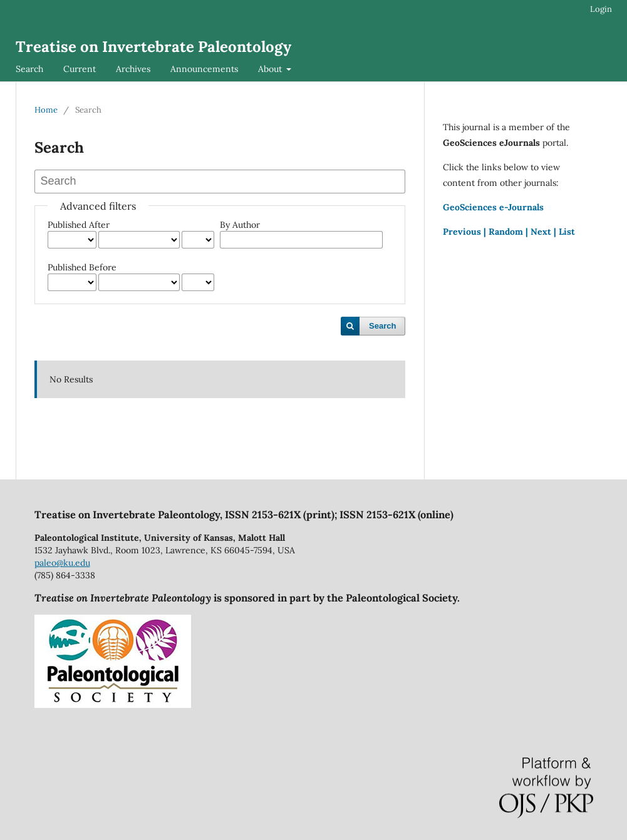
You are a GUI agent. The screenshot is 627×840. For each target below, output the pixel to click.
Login (601, 9)
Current (80, 69)
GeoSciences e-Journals (493, 207)
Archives (133, 69)
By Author (240, 225)
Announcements (204, 69)
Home (46, 110)
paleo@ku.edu (62, 563)
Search (29, 69)
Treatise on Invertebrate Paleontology (153, 47)
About (271, 69)
